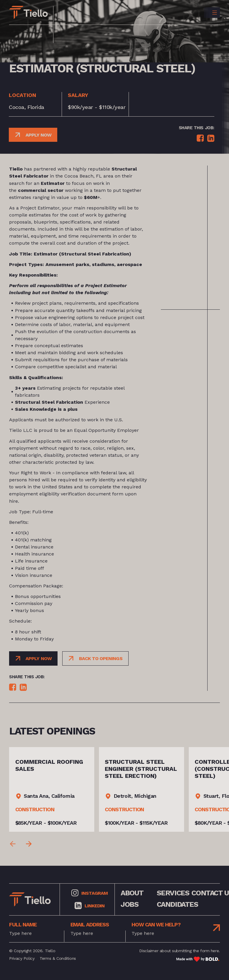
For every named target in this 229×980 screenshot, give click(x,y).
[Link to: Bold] (198, 959)
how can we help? (156, 924)
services (173, 893)
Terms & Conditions (58, 958)
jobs (129, 905)
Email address (90, 924)
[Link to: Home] (28, 12)
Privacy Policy (22, 958)
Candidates (177, 905)
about (132, 893)
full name (23, 924)
